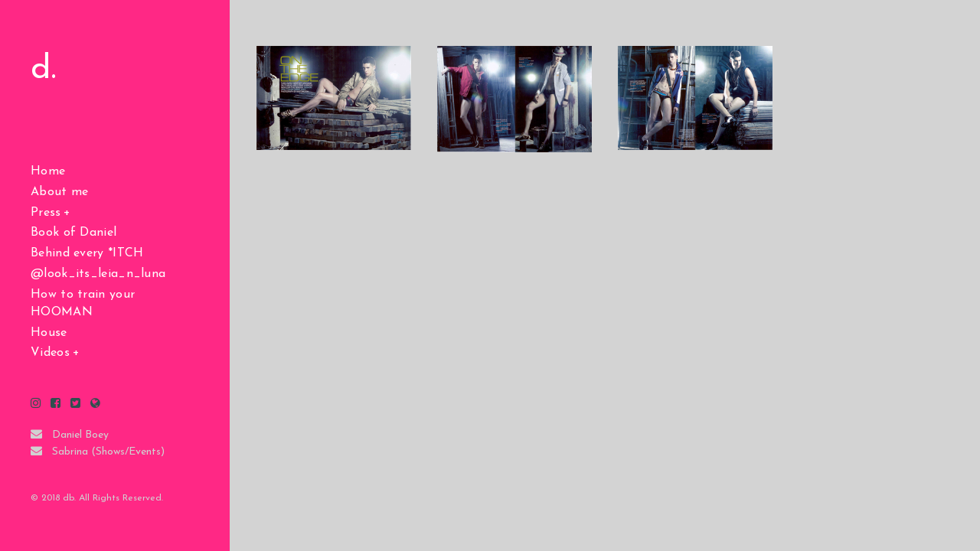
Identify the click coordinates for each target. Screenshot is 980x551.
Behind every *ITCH (87, 253)
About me (59, 192)
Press (46, 213)
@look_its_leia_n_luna (98, 274)
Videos (50, 353)
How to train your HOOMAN (83, 303)
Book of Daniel (73, 233)
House (49, 333)
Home (48, 171)
